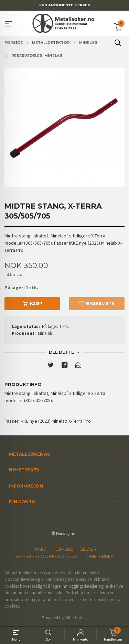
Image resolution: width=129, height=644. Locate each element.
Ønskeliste (97, 303)
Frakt (39, 549)
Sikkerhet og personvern (47, 556)
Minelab (45, 333)
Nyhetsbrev (100, 556)
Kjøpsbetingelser (74, 549)
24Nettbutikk (76, 618)
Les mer (66, 600)
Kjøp (32, 303)
